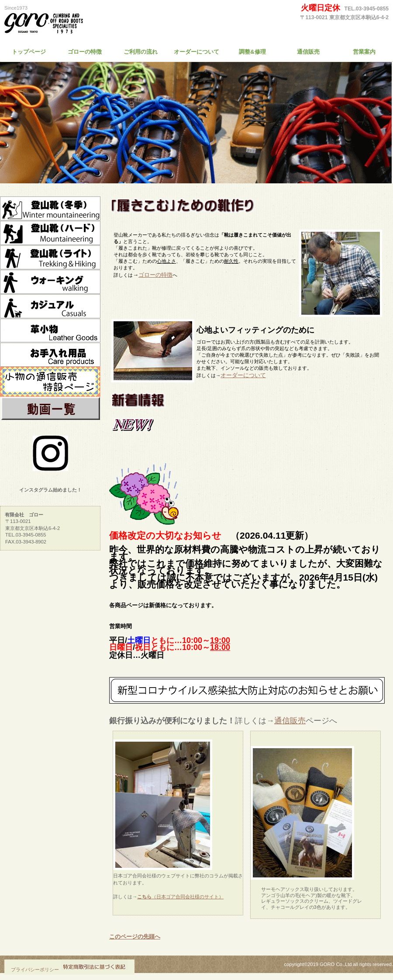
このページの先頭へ (135, 937)
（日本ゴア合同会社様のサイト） (180, 897)
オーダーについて (243, 375)
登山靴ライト (50, 258)
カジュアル (50, 306)
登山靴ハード (50, 233)
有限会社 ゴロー (85, 24)
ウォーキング (50, 282)
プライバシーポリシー (35, 970)
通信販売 (290, 721)
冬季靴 (50, 209)
